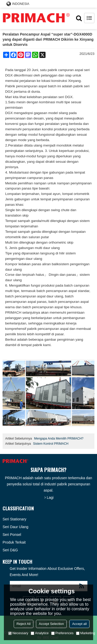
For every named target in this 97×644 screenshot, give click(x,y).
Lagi (50, 497)
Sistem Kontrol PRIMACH (51, 444)
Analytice (40, 633)
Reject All (24, 624)
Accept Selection (51, 624)
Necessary (18, 633)
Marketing (85, 633)
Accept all (79, 624)
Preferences (62, 633)
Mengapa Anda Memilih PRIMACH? (59, 439)
